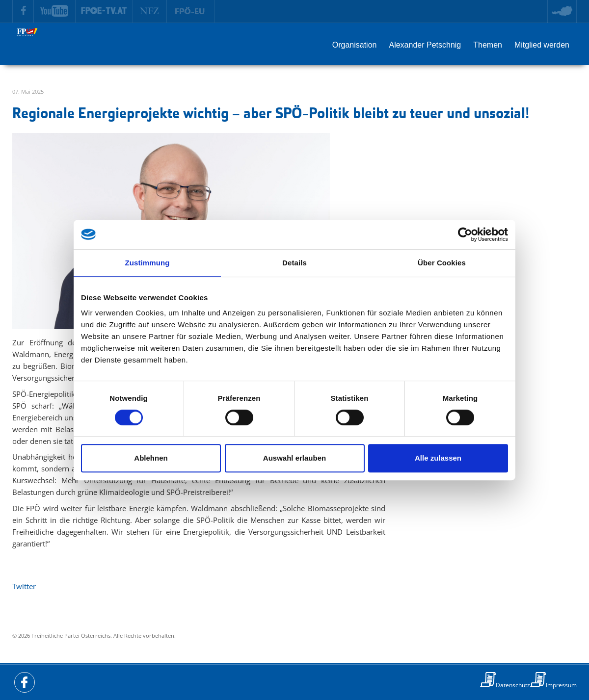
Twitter (24, 586)
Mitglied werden (542, 45)
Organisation (355, 45)
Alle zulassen (438, 458)
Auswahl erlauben (294, 458)
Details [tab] (294, 263)
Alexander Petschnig (425, 45)
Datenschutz (513, 685)
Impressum (561, 685)
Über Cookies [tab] (442, 263)
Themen (488, 45)
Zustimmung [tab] (147, 263)
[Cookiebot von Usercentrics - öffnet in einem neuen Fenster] (465, 234)
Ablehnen (151, 458)
